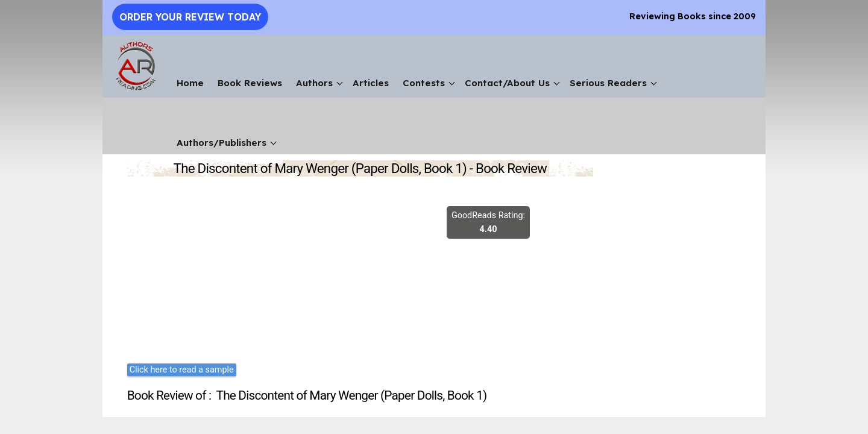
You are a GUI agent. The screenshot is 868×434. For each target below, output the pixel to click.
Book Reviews (250, 83)
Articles (371, 83)
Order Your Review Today (190, 17)
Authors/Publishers (222, 143)
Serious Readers (608, 83)
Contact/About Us (507, 83)
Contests (424, 83)
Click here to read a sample (182, 370)
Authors (314, 83)
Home (190, 83)
